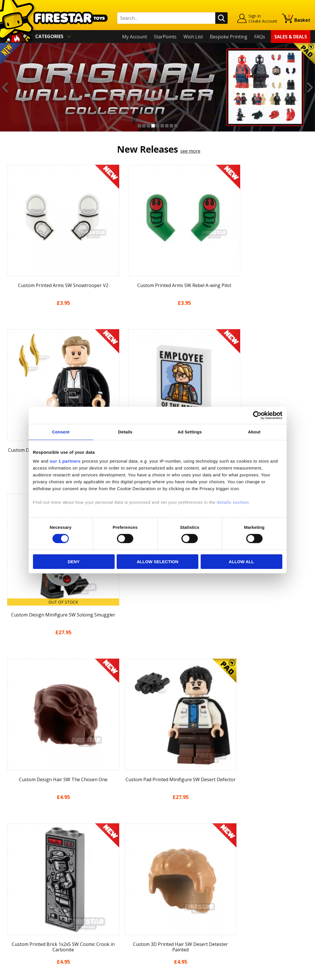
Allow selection (157, 562)
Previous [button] (5, 87)
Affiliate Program (99, 920)
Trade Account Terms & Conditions (119, 911)
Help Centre (94, 859)
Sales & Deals (291, 37)
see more (190, 151)
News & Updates (22, 874)
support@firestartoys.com (109, 877)
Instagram (197, 872)
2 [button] (144, 126)
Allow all (241, 562)
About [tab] (254, 432)
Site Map (14, 932)
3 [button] (148, 126)
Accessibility (17, 915)
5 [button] (158, 126)
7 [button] (167, 126)
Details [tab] (125, 432)
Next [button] (310, 87)
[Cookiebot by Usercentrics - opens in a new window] (257, 415)
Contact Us (93, 849)
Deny (74, 562)
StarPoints (165, 37)
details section (233, 502)
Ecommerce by (289, 973)
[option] (157, 87)
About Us (15, 866)
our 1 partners (65, 461)
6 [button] (162, 126)
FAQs (260, 37)
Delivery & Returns (25, 890)
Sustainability (19, 924)
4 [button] (153, 126)
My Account (135, 37)
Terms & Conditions (26, 899)
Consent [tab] (61, 432)
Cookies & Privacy (24, 907)
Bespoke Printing (229, 37)
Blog (10, 882)
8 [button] (171, 126)
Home (11, 849)
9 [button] (176, 126)
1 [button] (139, 126)
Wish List (193, 37)
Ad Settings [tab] (190, 432)
